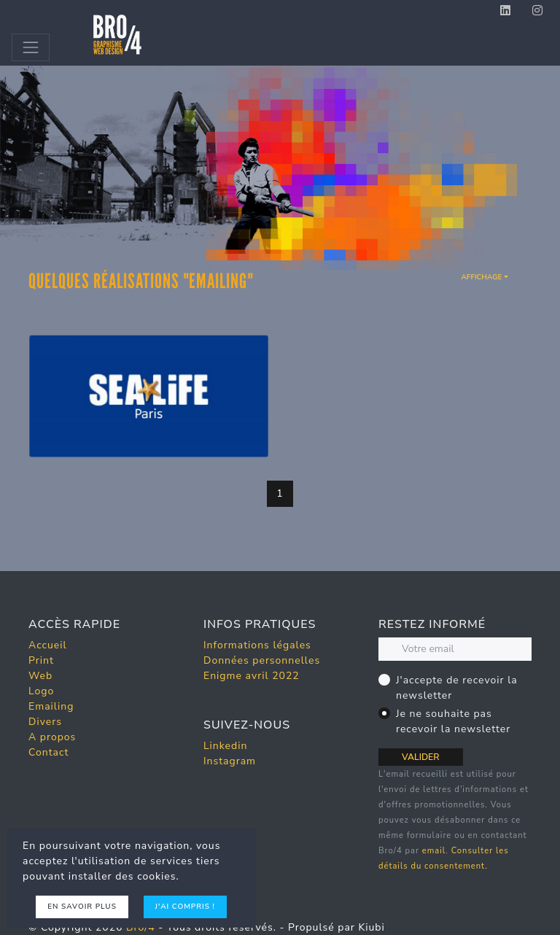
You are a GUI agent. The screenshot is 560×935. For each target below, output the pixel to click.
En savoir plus (82, 907)
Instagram (230, 761)
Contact (48, 752)
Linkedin (225, 746)
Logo (41, 691)
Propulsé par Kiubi (337, 927)
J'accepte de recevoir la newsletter (457, 688)
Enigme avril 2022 (252, 676)
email (434, 851)
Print (41, 660)
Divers (45, 722)
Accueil (48, 645)
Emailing (51, 706)
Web (40, 676)
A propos (52, 737)
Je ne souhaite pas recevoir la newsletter (453, 721)
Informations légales (257, 645)
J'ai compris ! (185, 907)
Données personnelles (262, 660)
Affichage (481, 277)
